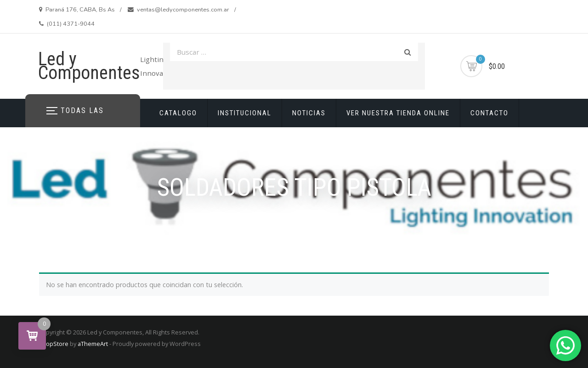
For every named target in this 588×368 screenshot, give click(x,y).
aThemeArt (93, 344)
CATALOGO (178, 113)
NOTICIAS (309, 113)
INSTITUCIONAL (245, 113)
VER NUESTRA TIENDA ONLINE (398, 113)
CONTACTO (489, 113)
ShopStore (54, 344)
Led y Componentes (89, 66)
